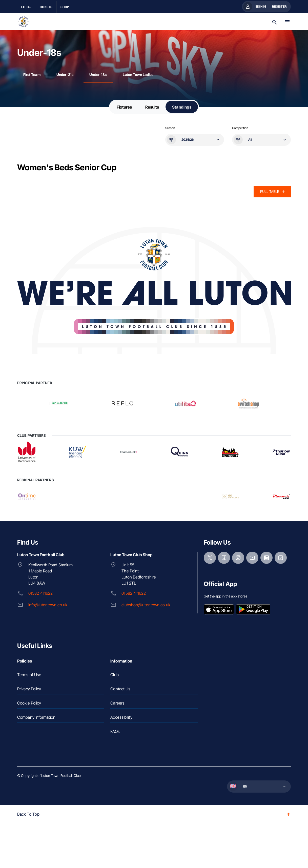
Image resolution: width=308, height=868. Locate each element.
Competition (240, 128)
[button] (194, 140)
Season (170, 128)
